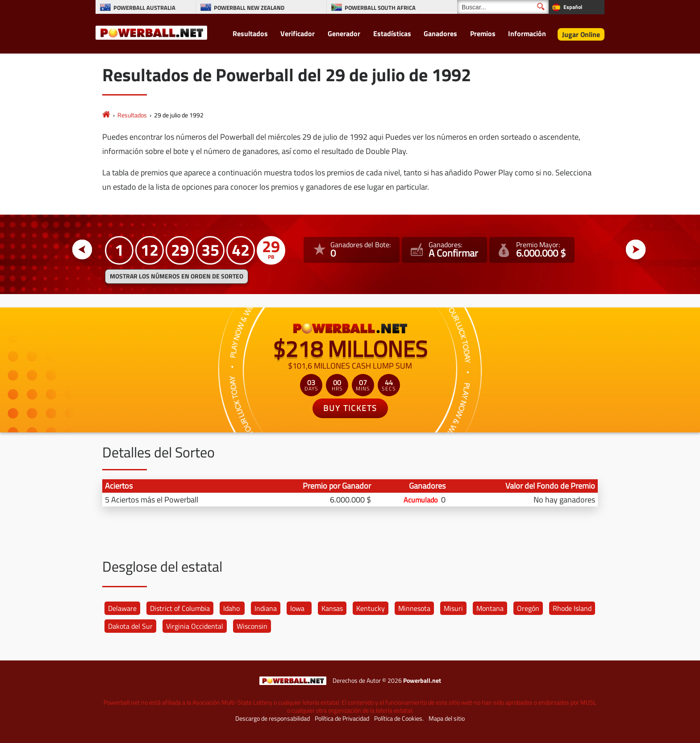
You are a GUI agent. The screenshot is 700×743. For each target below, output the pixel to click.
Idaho (231, 608)
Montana (490, 608)
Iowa (297, 608)
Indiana (266, 608)
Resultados (250, 33)
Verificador (298, 33)
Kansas (332, 608)
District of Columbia (180, 608)
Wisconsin (252, 626)
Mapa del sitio (447, 718)
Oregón (528, 608)
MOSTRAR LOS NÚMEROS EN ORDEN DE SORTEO (177, 276)
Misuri (453, 608)
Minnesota (414, 608)
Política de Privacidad (342, 718)
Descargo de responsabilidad (273, 718)
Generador (344, 33)
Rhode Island (572, 608)
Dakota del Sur (130, 626)
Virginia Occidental (195, 626)
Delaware (122, 608)
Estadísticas (392, 33)
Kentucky (371, 608)
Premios (483, 33)
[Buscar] (503, 7)
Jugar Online (581, 34)
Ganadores (440, 33)
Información (527, 33)
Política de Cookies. (399, 718)
